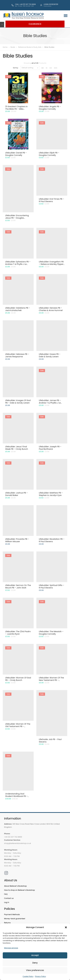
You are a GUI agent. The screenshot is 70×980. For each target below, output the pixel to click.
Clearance (35, 24)
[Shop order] (30, 68)
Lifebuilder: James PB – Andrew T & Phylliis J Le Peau (50, 403)
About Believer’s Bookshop (15, 886)
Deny (35, 963)
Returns (7, 923)
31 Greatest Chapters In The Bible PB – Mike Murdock (16, 109)
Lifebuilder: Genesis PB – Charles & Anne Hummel (51, 309)
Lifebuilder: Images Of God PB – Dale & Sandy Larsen (18, 402)
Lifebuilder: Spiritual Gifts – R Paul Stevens (51, 586)
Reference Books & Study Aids (30, 47)
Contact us (9, 898)
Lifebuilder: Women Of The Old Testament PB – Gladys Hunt (18, 726)
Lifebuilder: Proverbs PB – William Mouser (17, 540)
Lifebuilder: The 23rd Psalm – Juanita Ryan (18, 633)
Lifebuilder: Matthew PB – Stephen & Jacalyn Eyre (51, 494)
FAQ (6, 894)
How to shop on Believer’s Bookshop (19, 890)
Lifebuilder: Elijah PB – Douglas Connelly (49, 154)
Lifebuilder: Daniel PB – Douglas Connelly (16, 154)
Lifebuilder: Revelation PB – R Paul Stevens (52, 540)
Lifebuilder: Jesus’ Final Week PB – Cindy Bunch (17, 448)
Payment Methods (12, 914)
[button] (66, 927)
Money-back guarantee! (15, 919)
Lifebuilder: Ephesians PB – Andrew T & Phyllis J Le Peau (18, 264)
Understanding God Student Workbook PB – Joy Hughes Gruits (16, 796)
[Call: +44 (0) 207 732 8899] (13, 5)
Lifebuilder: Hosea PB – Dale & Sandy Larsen (50, 355)
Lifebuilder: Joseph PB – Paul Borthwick (50, 448)
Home (5, 47)
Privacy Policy (40, 976)
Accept (35, 955)
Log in (7, 902)
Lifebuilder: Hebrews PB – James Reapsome (17, 355)
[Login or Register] (41, 5)
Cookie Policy (28, 976)
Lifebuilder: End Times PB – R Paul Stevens (51, 200)
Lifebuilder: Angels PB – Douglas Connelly (50, 108)
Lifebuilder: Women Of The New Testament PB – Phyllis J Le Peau (51, 680)
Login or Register (51, 4)
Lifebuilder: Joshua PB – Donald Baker (16, 494)
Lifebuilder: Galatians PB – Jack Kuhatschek (18, 309)
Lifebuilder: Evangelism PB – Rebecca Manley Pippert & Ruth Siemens (51, 264)
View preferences (35, 970)
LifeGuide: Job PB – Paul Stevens (50, 741)
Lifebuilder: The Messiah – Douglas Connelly (51, 633)
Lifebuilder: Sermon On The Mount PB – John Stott (18, 586)
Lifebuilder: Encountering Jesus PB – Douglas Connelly (17, 218)
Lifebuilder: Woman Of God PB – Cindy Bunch (18, 679)
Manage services (11, 948)
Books (13, 47)
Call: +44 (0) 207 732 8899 (25, 4)
